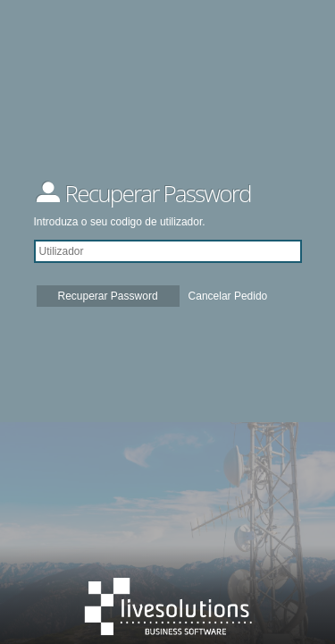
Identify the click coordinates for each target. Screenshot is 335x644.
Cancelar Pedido (228, 296)
